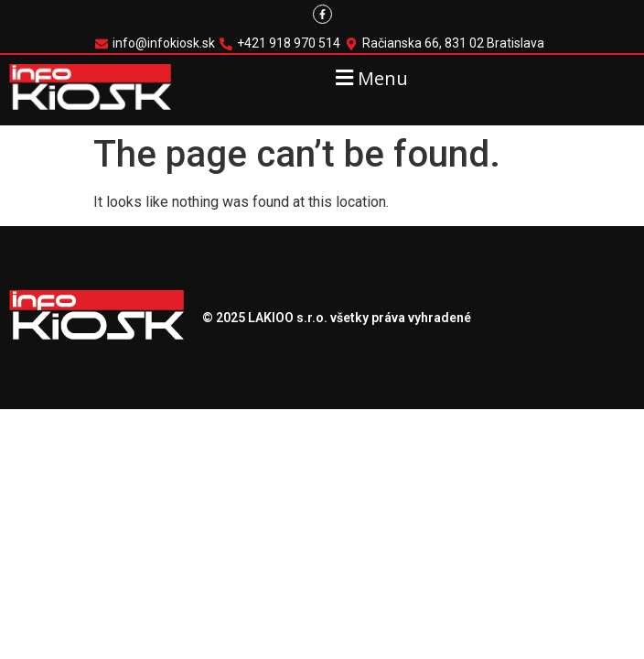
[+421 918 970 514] (282, 43)
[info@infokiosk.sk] (157, 43)
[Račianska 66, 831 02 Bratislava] (447, 43)
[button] (369, 77)
